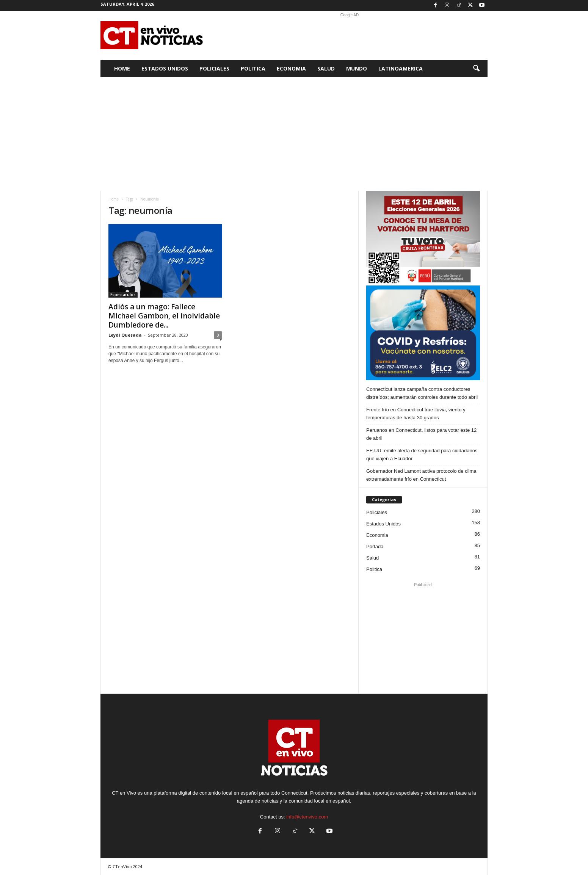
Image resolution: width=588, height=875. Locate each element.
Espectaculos (123, 295)
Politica (253, 68)
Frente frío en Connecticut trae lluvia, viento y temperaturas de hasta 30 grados (416, 414)
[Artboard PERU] (423, 238)
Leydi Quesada (125, 335)
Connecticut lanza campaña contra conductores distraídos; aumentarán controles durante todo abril (422, 393)
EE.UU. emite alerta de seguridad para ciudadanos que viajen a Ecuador (422, 455)
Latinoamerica (401, 68)
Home (122, 68)
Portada (375, 546)
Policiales (214, 68)
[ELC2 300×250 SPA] (423, 333)
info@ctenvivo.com (307, 817)
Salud (326, 68)
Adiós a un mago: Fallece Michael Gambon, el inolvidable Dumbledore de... (164, 316)
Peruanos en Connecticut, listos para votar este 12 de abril (421, 434)
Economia (291, 68)
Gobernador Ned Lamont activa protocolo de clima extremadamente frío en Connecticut (421, 475)
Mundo (357, 68)
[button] (476, 69)
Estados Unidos (165, 68)
